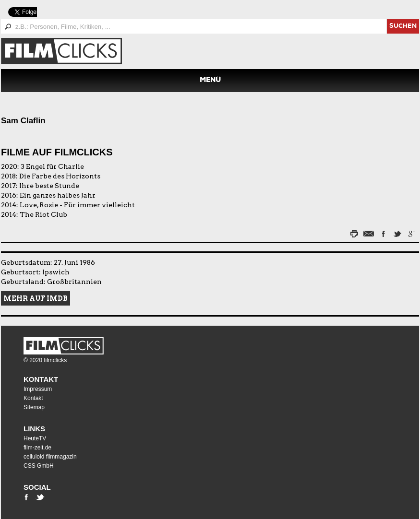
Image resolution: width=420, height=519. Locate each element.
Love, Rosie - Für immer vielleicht (77, 205)
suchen (403, 27)
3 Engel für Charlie (52, 166)
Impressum (38, 389)
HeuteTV (35, 438)
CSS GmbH (39, 466)
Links (34, 429)
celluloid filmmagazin (50, 457)
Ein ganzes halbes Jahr (58, 195)
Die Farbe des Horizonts (60, 176)
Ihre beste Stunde (49, 186)
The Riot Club (43, 214)
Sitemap (34, 407)
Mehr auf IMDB (36, 298)
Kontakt (41, 379)
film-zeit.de (37, 448)
